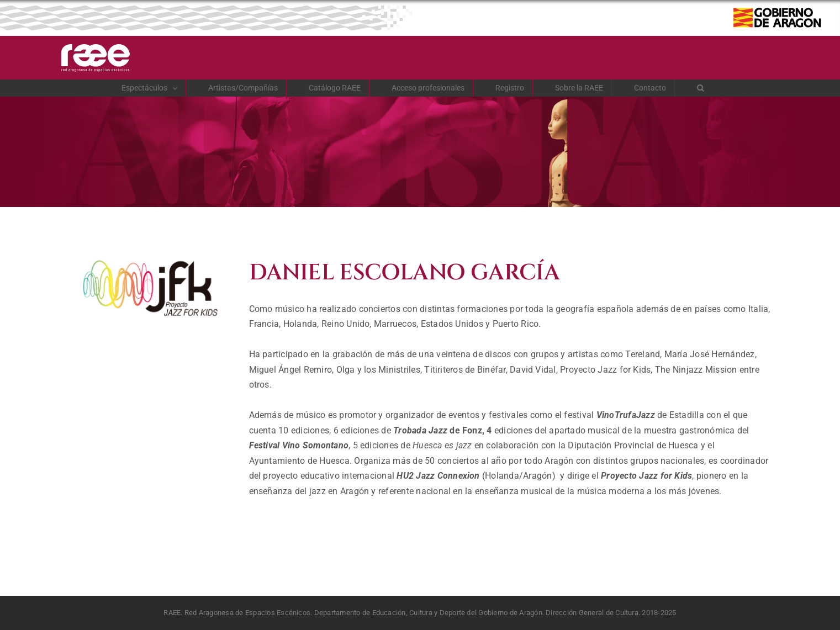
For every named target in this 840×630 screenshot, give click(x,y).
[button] (701, 88)
